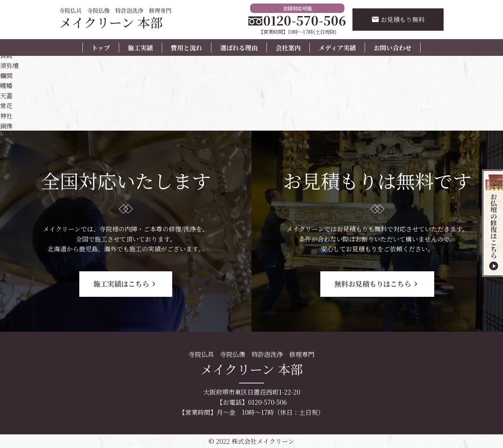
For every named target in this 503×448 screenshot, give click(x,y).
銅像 (6, 126)
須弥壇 (9, 65)
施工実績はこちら (126, 284)
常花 (6, 105)
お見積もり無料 (398, 19)
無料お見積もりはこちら (377, 284)
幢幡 (6, 85)
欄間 (6, 75)
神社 (6, 116)
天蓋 (6, 95)
